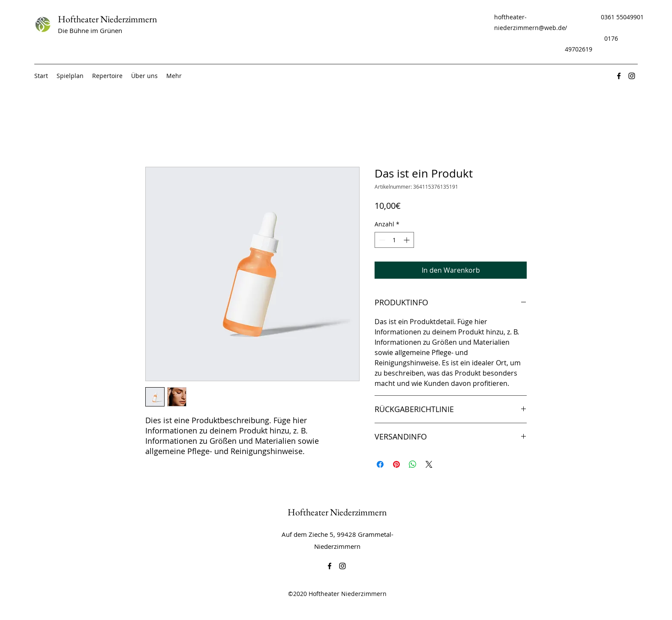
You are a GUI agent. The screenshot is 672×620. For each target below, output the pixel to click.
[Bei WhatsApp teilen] (413, 464)
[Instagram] (632, 76)
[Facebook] (619, 76)
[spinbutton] (394, 240)
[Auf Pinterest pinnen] (396, 464)
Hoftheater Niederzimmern (108, 19)
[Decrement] (381, 240)
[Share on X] (429, 464)
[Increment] (407, 240)
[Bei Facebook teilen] (380, 464)
